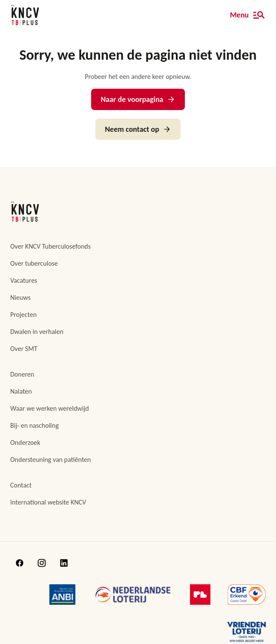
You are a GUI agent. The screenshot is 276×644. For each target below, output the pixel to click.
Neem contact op (138, 129)
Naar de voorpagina (138, 99)
